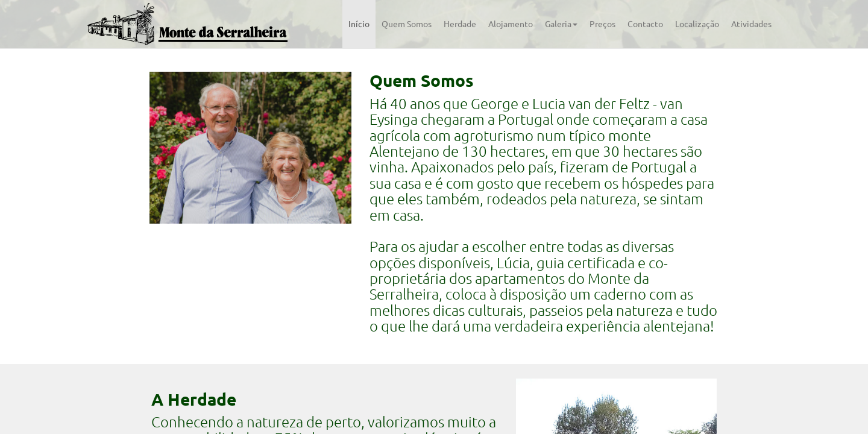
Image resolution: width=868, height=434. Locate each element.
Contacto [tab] (645, 24)
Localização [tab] (697, 24)
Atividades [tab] (751, 24)
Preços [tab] (602, 24)
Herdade (460, 24)
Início (359, 24)
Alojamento (511, 24)
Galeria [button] (561, 24)
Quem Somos (407, 24)
